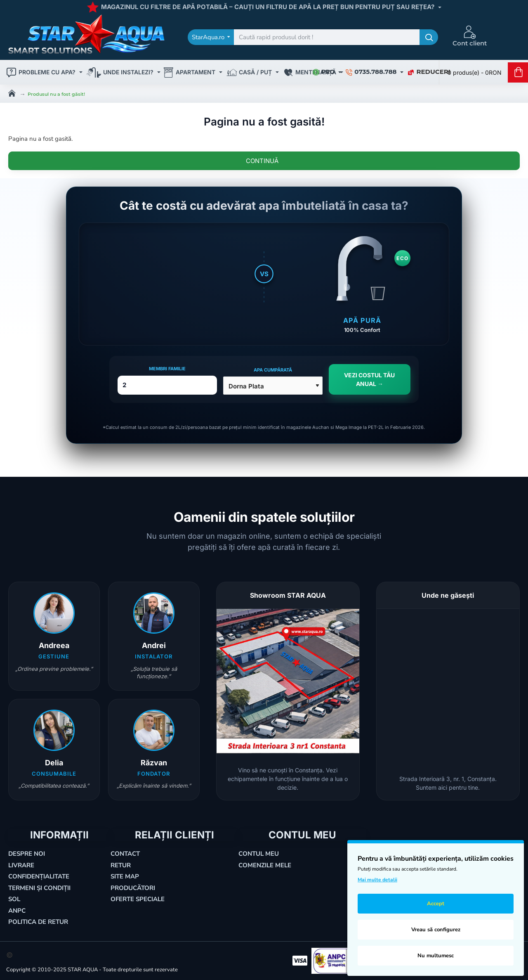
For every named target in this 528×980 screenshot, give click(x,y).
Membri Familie (167, 369)
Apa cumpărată (273, 370)
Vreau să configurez (436, 930)
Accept (436, 904)
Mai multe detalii (377, 880)
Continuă (262, 161)
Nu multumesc (436, 956)
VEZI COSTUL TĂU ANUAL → (369, 379)
